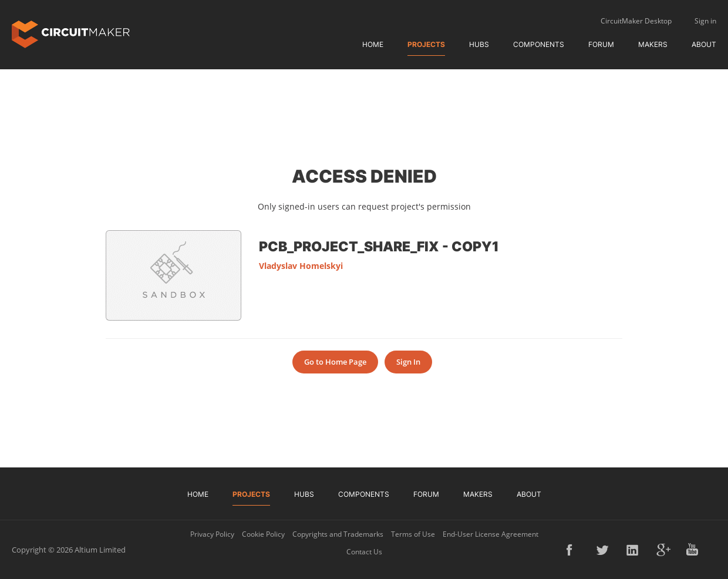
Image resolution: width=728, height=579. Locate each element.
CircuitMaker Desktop (636, 21)
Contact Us (364, 552)
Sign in (705, 21)
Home (373, 44)
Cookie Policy (263, 534)
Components (539, 44)
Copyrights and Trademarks (338, 534)
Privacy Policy (212, 534)
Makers (653, 44)
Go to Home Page (335, 362)
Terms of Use (413, 534)
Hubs (479, 44)
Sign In (408, 362)
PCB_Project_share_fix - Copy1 (379, 246)
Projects (426, 44)
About (704, 44)
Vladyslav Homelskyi (301, 266)
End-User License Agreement (491, 534)
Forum (601, 44)
